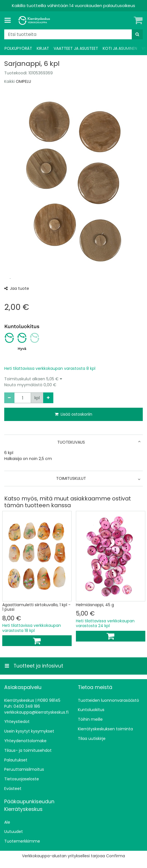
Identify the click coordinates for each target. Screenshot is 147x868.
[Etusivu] (35, 20)
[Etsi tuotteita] (73, 34)
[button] (73, 382)
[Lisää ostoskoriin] (37, 641)
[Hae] (137, 34)
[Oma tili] (129, 20)
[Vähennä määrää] (9, 398)
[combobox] (73, 34)
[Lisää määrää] (48, 398)
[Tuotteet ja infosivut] (9, 20)
